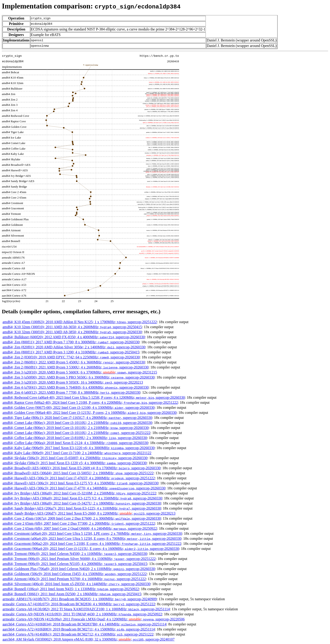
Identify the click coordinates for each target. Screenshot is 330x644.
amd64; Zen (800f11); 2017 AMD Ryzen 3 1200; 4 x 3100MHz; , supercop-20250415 (71, 352)
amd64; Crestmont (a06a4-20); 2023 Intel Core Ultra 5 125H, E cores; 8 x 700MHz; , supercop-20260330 (92, 539)
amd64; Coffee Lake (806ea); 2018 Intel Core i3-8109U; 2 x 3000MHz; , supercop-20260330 (75, 438)
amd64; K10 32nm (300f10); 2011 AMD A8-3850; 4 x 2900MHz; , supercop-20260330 (72, 332)
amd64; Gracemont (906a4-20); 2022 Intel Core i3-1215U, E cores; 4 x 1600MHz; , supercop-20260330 (91, 549)
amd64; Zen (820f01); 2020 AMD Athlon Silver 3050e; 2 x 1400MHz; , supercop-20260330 (74, 347)
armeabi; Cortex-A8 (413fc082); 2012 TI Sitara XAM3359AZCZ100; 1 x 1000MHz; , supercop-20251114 (86, 609)
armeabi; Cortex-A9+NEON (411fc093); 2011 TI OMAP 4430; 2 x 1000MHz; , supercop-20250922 (82, 614)
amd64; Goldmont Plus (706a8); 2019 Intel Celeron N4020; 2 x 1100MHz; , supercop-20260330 (79, 569)
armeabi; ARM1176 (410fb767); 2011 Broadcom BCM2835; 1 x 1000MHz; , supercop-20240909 (80, 599)
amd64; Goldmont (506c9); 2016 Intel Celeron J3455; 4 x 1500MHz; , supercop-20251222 (75, 574)
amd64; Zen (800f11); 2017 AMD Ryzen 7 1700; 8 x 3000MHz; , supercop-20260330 (71, 342)
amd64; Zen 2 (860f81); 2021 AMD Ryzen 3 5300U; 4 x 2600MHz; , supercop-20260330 (76, 367)
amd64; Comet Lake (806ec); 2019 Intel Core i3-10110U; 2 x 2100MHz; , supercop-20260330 (77, 423)
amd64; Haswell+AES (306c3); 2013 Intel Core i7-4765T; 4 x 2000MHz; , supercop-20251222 (79, 478)
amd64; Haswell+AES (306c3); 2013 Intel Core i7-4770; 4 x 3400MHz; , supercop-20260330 (84, 488)
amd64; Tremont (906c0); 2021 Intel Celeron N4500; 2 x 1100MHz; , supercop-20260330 (75, 554)
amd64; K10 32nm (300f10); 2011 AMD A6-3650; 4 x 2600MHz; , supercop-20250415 (72, 327)
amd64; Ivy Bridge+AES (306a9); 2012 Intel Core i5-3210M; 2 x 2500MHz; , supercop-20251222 (79, 493)
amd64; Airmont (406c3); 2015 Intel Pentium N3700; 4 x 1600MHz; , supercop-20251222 (74, 579)
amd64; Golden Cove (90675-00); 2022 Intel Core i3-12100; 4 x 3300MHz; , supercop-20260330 (78, 408)
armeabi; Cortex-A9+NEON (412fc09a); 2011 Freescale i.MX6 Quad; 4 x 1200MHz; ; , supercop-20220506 (94, 619)
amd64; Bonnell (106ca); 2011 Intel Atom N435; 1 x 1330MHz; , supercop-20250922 (71, 589)
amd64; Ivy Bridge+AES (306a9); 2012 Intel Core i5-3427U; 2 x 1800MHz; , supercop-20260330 (82, 503)
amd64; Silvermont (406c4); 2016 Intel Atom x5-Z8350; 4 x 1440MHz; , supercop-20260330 (76, 584)
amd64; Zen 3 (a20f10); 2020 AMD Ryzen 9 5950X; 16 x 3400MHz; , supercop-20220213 (73, 382)
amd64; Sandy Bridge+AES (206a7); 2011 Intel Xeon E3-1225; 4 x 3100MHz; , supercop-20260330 (82, 508)
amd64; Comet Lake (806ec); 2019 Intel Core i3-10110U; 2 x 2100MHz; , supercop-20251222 (76, 433)
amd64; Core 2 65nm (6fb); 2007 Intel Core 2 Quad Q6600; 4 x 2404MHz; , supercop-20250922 (80, 528)
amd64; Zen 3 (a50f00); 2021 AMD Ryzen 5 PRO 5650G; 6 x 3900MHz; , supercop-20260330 (78, 377)
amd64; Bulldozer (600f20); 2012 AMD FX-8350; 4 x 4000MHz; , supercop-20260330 (74, 337)
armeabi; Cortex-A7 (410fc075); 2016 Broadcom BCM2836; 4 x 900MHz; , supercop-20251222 (79, 604)
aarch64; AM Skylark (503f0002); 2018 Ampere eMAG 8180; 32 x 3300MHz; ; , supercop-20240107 (89, 639)
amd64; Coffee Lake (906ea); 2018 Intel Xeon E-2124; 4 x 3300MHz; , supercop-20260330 (75, 443)
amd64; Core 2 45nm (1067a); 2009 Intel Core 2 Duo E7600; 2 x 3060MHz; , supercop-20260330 (82, 518)
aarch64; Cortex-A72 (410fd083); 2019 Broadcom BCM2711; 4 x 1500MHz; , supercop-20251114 (79, 629)
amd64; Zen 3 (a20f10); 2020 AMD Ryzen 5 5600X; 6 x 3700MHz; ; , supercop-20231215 (80, 372)
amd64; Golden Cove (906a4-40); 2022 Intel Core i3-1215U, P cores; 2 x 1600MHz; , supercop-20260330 (89, 413)
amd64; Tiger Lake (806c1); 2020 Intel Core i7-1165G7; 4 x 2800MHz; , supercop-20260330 (77, 418)
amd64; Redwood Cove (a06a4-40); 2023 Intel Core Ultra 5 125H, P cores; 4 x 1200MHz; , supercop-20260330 (94, 397)
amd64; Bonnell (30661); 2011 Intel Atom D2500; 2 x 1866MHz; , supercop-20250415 (72, 594)
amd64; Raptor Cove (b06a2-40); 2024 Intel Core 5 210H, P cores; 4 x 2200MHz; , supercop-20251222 (90, 402)
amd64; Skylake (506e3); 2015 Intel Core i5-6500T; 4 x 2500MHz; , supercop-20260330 (75, 458)
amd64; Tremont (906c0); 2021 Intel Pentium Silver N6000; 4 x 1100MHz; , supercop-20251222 (79, 559)
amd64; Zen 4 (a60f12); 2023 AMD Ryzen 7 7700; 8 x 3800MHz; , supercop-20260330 (71, 392)
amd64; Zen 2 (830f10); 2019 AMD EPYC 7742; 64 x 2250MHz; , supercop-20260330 (71, 357)
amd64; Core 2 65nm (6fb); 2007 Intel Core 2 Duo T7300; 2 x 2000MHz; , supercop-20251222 (79, 523)
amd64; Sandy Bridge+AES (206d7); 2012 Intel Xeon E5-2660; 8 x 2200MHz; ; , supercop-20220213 (89, 513)
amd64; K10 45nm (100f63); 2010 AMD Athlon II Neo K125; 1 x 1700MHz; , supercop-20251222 (80, 322)
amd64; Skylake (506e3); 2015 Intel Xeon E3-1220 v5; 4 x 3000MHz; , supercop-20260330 (75, 463)
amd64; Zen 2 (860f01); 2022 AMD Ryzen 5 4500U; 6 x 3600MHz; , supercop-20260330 (74, 362)
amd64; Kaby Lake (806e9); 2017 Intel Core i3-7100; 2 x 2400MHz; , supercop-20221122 (77, 453)
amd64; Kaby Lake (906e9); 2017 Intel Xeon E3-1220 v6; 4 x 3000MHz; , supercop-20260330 (78, 448)
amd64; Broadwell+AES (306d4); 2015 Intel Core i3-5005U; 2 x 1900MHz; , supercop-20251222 (78, 473)
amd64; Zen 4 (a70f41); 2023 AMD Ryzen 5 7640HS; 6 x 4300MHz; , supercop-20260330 (76, 387)
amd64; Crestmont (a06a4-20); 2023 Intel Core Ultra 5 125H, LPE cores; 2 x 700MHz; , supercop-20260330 (92, 533)
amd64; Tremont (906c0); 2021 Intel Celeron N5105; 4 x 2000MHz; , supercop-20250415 (75, 564)
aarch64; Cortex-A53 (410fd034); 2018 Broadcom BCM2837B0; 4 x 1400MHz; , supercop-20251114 (84, 624)
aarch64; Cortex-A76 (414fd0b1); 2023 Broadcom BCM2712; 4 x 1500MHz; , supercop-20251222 (78, 634)
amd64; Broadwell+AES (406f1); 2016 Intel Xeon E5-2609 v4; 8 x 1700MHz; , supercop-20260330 (81, 468)
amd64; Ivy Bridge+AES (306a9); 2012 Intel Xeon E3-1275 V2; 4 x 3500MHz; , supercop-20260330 (82, 498)
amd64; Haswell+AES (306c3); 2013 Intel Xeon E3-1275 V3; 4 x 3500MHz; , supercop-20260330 (80, 483)
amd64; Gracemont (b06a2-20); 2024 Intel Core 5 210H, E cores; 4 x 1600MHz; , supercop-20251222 (92, 544)
